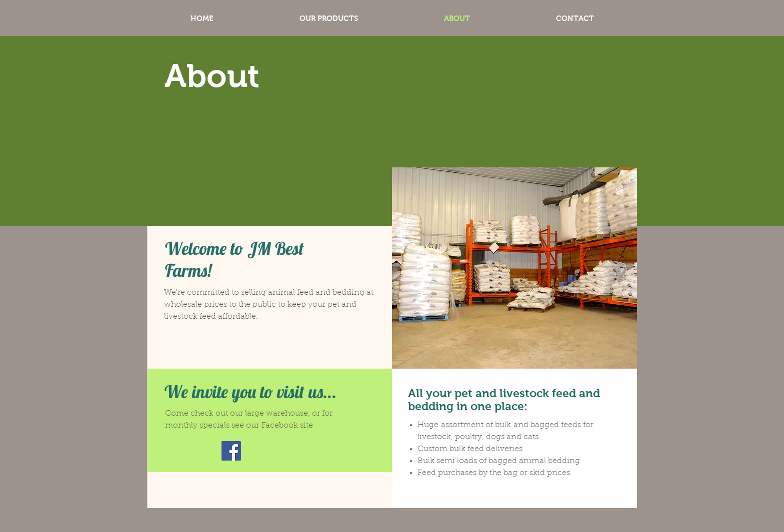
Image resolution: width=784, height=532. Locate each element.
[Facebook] (231, 451)
